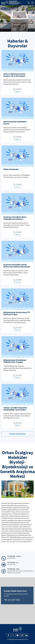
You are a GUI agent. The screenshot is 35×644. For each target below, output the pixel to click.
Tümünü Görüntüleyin (17, 434)
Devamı (18, 91)
